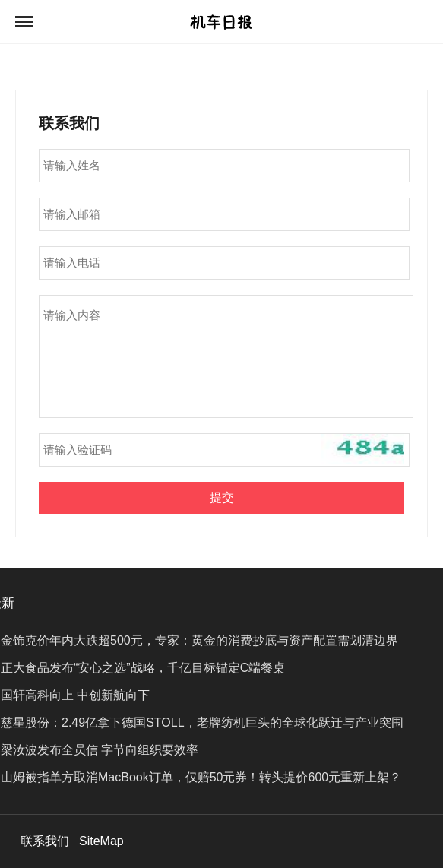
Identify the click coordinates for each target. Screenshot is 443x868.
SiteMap (101, 841)
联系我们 (45, 841)
